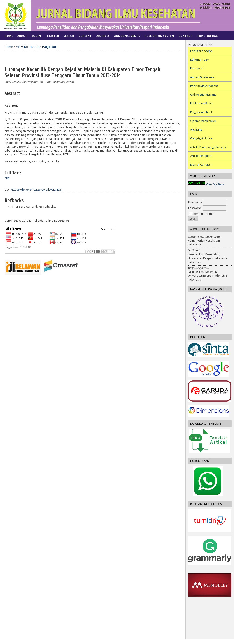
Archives (103, 36)
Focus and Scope (201, 51)
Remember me (203, 214)
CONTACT (185, 36)
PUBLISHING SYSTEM (159, 36)
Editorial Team (200, 60)
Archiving (196, 130)
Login (36, 36)
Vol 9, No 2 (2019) (28, 47)
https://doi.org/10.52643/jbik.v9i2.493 (36, 190)
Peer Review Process (204, 86)
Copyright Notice (201, 138)
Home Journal (207, 36)
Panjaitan (49, 47)
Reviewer (196, 68)
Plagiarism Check (201, 112)
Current (85, 36)
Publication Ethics (202, 103)
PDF (7, 178)
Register (52, 36)
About (22, 36)
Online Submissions (203, 95)
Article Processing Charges (208, 147)
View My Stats (215, 184)
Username (195, 202)
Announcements (127, 36)
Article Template (201, 156)
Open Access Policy (203, 121)
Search (69, 36)
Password (195, 208)
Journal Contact (200, 165)
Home (9, 36)
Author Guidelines (202, 77)
